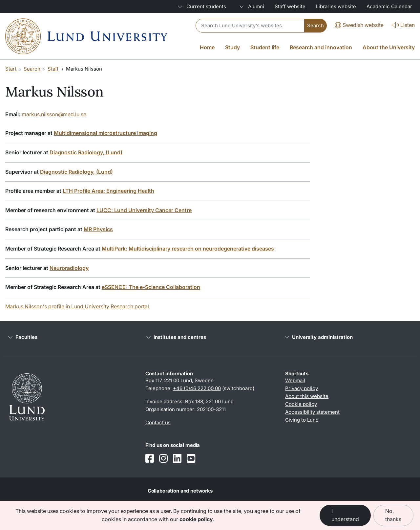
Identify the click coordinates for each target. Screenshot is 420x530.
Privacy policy (302, 388)
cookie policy (196, 519)
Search (32, 69)
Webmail (295, 380)
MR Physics (98, 229)
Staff (53, 69)
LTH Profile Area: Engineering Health (108, 191)
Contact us (158, 422)
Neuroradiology (69, 268)
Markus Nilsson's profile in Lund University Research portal (77, 306)
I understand (345, 515)
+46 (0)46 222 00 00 (197, 388)
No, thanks (393, 515)
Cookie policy (301, 404)
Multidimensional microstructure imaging (105, 133)
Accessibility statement (312, 412)
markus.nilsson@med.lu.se (54, 114)
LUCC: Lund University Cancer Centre (144, 210)
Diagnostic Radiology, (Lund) (86, 152)
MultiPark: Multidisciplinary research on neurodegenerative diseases (188, 249)
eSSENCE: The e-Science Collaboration (151, 287)
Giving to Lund (302, 420)
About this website (307, 396)
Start (11, 69)
